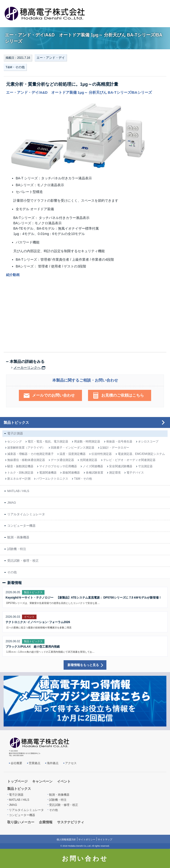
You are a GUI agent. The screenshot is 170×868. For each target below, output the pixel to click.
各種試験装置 (95, 473)
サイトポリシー (87, 839)
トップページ (17, 781)
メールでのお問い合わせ (53, 395)
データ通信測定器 (62, 460)
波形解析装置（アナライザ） (26, 448)
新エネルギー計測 (19, 479)
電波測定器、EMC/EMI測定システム (141, 454)
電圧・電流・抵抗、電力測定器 (48, 442)
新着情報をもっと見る (83, 665)
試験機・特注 (17, 549)
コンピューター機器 (21, 526)
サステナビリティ (71, 822)
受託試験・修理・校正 (23, 561)
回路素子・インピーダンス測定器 (73, 448)
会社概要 (16, 763)
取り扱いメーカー (21, 822)
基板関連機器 (71, 473)
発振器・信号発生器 (119, 442)
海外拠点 (53, 763)
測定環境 (115, 473)
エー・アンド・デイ (51, 58)
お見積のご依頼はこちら (123, 395)
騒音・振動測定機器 (20, 466)
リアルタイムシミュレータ (26, 514)
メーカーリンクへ (27, 368)
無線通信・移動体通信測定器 (26, 460)
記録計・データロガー (115, 448)
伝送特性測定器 (102, 454)
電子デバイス (135, 473)
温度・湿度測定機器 (73, 454)
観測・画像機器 (18, 537)
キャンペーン (42, 781)
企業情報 (46, 822)
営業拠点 (35, 763)
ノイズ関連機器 (93, 466)
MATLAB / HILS (18, 491)
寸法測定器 (145, 466)
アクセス (71, 763)
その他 (12, 572)
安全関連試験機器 (121, 466)
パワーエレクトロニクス (52, 479)
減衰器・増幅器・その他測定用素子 (30, 454)
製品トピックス (16, 422)
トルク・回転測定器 (20, 473)
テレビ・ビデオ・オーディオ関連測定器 (129, 460)
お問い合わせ (85, 859)
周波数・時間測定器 (87, 442)
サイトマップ (105, 839)
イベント (64, 781)
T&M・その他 (15, 67)
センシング (15, 442)
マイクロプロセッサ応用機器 (58, 466)
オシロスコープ (148, 442)
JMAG (12, 503)
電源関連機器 (48, 473)
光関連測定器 (89, 460)
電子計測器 (15, 433)
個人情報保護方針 (66, 839)
